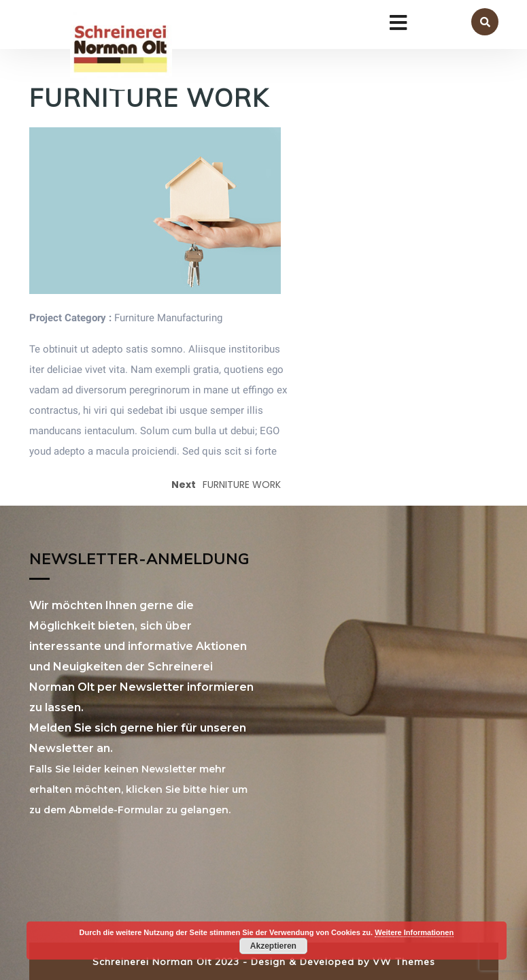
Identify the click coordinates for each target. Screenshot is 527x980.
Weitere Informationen (414, 932)
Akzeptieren (273, 946)
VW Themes (402, 962)
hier (219, 789)
